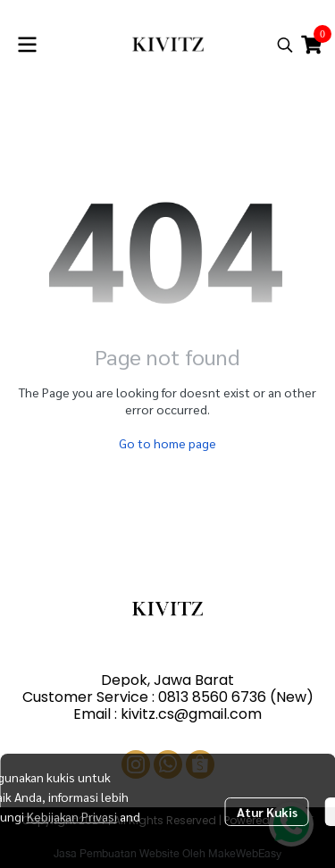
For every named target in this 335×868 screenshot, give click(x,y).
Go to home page (167, 443)
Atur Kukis (267, 812)
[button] (285, 45)
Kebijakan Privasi (72, 816)
